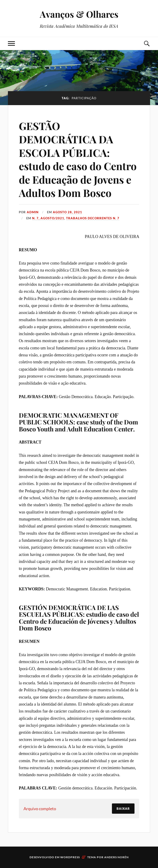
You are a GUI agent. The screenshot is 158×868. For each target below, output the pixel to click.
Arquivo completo (40, 809)
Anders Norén (116, 857)
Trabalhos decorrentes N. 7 (93, 218)
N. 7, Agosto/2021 (48, 218)
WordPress (70, 857)
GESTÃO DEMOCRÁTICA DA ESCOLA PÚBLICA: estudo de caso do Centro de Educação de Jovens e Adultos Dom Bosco (78, 159)
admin (33, 212)
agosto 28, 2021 (67, 212)
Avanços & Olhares (79, 14)
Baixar (123, 809)
